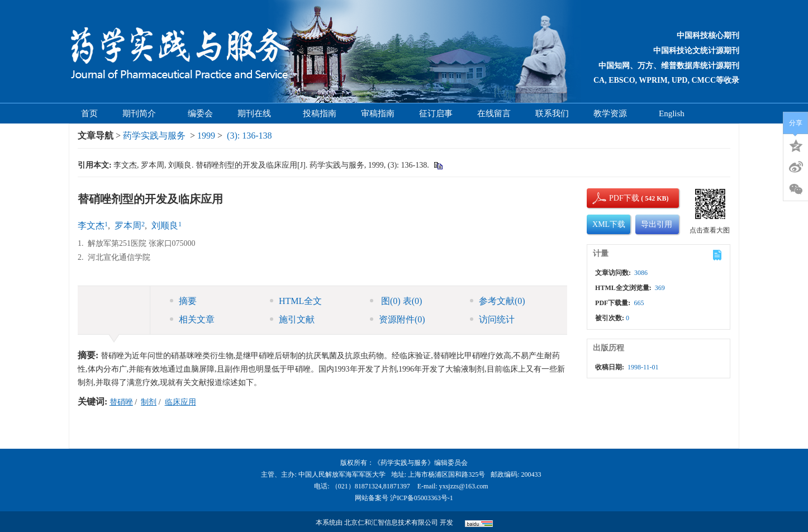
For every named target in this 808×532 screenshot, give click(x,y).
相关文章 (192, 319)
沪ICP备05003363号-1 (422, 498)
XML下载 (609, 224)
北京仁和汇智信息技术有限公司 (391, 522)
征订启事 (436, 113)
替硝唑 (121, 402)
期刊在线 (258, 113)
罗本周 (128, 225)
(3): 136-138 (249, 136)
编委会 (200, 113)
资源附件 (398, 319)
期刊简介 (143, 113)
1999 (206, 136)
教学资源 (614, 113)
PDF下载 (615, 198)
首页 (89, 113)
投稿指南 (320, 113)
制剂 (149, 402)
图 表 (396, 301)
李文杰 (91, 225)
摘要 (183, 301)
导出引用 (657, 224)
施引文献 (292, 319)
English (672, 113)
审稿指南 (378, 113)
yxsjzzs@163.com (464, 486)
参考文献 (498, 301)
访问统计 (492, 319)
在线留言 (494, 113)
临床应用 (180, 402)
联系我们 (552, 113)
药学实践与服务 (154, 136)
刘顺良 (165, 225)
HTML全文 (296, 301)
